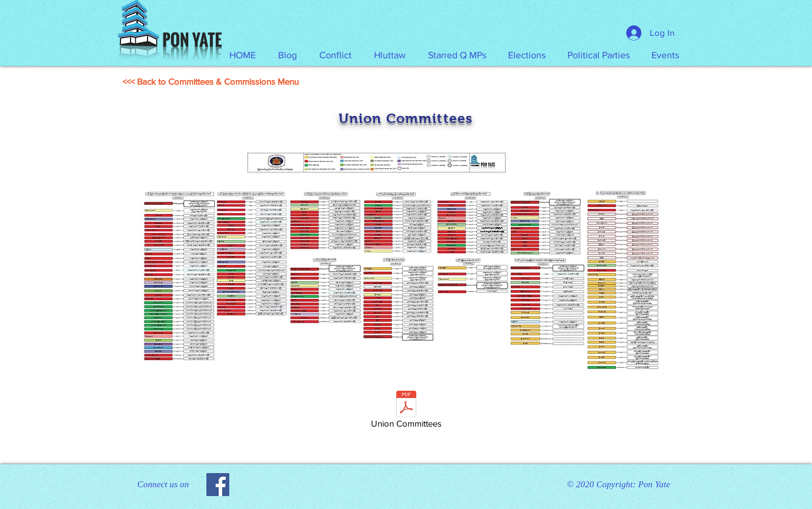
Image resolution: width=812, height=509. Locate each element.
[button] (390, 55)
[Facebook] (218, 485)
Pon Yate (654, 484)
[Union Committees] (406, 412)
